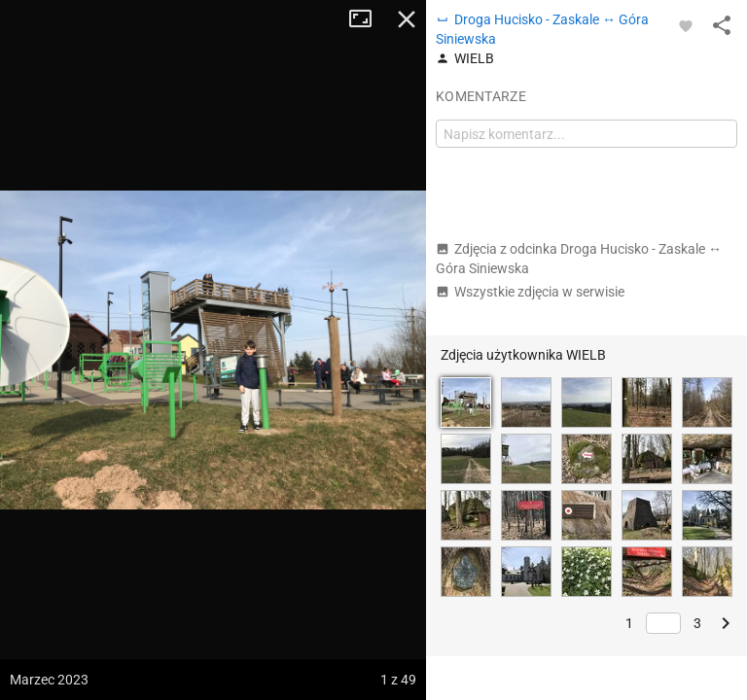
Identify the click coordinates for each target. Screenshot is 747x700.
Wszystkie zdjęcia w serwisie (530, 292)
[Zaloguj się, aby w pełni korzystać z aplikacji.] (686, 25)
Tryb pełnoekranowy (368, 19)
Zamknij (407, 19)
